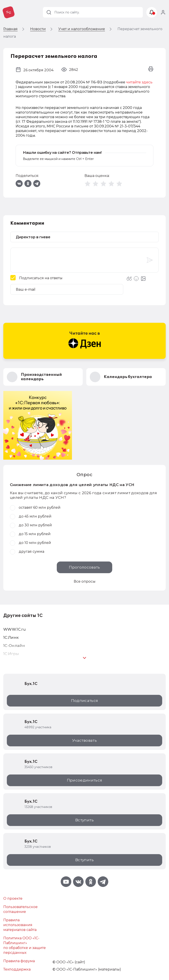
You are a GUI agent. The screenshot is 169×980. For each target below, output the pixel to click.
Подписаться (85, 701)
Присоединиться (85, 780)
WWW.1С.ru (15, 629)
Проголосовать (84, 567)
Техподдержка (17, 969)
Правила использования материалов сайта (20, 925)
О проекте (13, 898)
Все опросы (85, 581)
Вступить (84, 820)
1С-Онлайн (14, 646)
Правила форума (19, 961)
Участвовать (84, 740)
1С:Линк (11, 637)
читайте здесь (139, 82)
